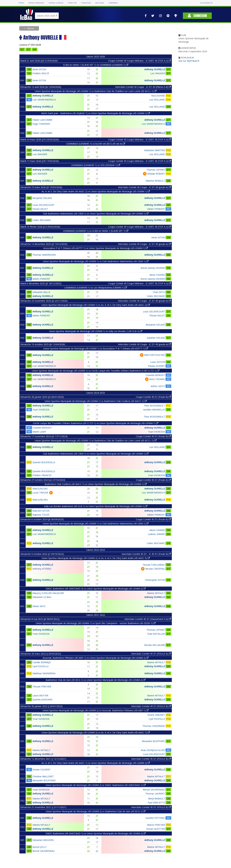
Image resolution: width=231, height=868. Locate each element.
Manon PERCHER (156, 825)
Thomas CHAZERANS (154, 726)
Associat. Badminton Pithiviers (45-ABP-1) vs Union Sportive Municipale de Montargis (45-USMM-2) (96, 658)
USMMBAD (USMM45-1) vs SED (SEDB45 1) (96, 165)
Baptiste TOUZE (41, 515)
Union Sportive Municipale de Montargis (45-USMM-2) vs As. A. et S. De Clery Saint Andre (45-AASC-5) (96, 558)
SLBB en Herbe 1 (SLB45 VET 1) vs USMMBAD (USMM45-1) (96, 65)
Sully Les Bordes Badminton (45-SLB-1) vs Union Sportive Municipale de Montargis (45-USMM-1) (96, 506)
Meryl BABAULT (156, 799)
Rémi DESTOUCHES (155, 355)
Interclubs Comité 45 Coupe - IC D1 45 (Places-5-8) (143, 87)
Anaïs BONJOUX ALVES (153, 750)
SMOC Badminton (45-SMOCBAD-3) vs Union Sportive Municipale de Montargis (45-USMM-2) (96, 589)
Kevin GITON (39, 69)
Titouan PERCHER (42, 686)
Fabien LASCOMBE (42, 120)
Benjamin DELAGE (42, 198)
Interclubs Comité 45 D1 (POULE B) (151, 654)
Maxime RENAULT (155, 181)
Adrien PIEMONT (156, 209)
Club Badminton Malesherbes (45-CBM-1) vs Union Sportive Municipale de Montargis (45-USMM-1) (96, 214)
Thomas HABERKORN (44, 255)
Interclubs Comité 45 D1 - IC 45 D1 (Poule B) (146, 554)
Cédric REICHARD (42, 220)
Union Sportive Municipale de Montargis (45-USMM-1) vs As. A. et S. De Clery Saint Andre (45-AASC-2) (96, 305)
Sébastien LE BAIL (42, 597)
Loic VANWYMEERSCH (44, 100)
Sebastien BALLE (41, 292)
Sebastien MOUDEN (43, 840)
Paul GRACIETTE (156, 803)
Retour (30, 28)
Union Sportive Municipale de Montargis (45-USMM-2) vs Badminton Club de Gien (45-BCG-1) (96, 811)
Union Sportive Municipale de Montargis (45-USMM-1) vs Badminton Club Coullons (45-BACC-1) (96, 401)
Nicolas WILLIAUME (155, 645)
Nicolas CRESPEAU (155, 569)
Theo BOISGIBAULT (154, 406)
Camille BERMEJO (42, 662)
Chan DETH (159, 292)
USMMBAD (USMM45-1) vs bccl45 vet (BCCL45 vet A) (96, 144)
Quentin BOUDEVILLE (44, 462)
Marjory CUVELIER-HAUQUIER (48, 593)
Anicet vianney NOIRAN (153, 268)
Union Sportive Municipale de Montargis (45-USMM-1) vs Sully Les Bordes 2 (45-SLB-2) (96, 331)
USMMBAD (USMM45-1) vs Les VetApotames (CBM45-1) (96, 288)
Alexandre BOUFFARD (153, 741)
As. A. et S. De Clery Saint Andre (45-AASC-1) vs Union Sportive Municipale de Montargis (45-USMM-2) (96, 763)
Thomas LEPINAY (156, 170)
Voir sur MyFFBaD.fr (189, 61)
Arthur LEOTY (158, 386)
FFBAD (21, 3)
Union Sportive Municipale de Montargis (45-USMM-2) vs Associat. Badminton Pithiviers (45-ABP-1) (96, 710)
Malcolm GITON (41, 511)
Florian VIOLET (40, 209)
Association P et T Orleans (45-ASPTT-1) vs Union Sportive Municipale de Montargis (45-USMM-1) (96, 248)
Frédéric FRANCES (42, 475)
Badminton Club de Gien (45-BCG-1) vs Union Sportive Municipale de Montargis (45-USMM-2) (96, 680)
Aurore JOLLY (40, 847)
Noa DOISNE (158, 96)
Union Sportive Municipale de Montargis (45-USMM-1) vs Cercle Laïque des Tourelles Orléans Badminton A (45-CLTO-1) (96, 371)
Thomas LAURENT (155, 794)
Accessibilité (206, 3)
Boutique (100, 3)
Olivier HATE (39, 606)
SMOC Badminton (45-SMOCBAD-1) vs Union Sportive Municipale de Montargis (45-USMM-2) (96, 833)
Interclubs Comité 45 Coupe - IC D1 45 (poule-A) (145, 187)
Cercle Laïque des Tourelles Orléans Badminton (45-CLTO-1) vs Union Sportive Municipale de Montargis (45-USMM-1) (96, 423)
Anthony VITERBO (42, 569)
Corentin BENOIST (155, 375)
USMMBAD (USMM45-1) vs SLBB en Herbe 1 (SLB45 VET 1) (96, 231)
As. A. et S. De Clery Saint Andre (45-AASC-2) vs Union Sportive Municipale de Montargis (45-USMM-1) (96, 191)
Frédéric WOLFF (41, 73)
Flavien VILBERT (156, 366)
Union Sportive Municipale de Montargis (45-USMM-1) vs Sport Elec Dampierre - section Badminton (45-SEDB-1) (96, 623)
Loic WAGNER (158, 73)
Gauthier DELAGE (156, 338)
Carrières (113, 3)
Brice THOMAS (157, 379)
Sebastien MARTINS (154, 150)
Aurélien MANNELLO (154, 410)
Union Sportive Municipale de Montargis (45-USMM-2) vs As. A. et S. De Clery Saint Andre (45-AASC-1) (96, 732)
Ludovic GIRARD (156, 534)
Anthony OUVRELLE (155, 69)
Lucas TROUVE (40, 493)
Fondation (86, 3)
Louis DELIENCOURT (44, 205)
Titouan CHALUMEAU (154, 565)
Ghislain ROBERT (156, 174)
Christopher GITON (155, 580)
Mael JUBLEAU (40, 489)
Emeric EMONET (156, 715)
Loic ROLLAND (157, 100)
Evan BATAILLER (156, 634)
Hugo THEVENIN (41, 124)
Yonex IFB (72, 3)
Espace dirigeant (36, 3)
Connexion (197, 16)
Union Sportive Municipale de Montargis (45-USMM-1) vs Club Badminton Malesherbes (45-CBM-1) (96, 261)
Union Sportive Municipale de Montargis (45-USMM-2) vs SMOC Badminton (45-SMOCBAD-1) (96, 785)
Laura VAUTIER (40, 695)
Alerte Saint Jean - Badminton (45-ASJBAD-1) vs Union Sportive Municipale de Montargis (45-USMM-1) (96, 113)
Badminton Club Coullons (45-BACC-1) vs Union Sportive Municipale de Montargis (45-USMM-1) (96, 484)
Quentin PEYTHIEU (155, 818)
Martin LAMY (39, 432)
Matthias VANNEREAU (44, 673)
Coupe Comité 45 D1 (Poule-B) (153, 397)
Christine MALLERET (43, 776)
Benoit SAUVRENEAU (154, 790)
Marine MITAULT (156, 593)
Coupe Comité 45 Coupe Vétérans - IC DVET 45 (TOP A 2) (140, 61)
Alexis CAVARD (157, 275)
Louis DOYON (158, 362)
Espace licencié (56, 3)
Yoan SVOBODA (41, 410)
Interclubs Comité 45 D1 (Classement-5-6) (148, 619)
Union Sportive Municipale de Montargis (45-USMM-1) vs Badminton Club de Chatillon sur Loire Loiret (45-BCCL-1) (96, 91)
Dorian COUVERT (42, 770)
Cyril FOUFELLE (41, 666)
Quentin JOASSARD (43, 699)
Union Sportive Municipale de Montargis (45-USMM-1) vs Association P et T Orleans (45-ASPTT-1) (96, 348)
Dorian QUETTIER (156, 829)
